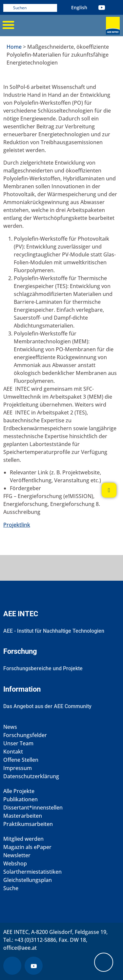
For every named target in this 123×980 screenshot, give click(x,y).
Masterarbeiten (23, 816)
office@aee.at (20, 948)
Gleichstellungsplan (28, 880)
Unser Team (18, 743)
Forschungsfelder (25, 735)
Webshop (15, 864)
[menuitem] (79, 7)
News (10, 727)
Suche (11, 888)
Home (14, 47)
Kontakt (13, 752)
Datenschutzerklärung (31, 776)
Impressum (18, 768)
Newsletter (17, 855)
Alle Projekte (19, 791)
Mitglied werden (23, 839)
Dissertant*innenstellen (33, 808)
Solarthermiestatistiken (32, 872)
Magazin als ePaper (27, 847)
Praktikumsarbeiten (28, 824)
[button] (8, 25)
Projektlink (17, 525)
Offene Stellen (21, 760)
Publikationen (20, 799)
